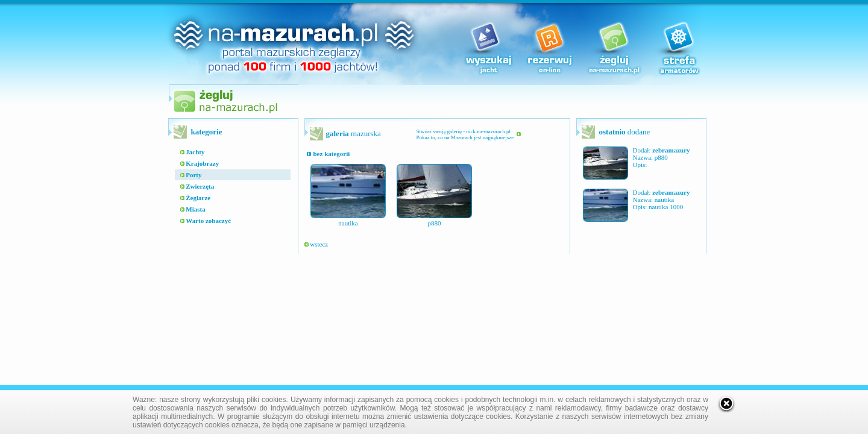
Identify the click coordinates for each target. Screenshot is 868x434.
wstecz (316, 244)
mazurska (354, 134)
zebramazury (671, 150)
